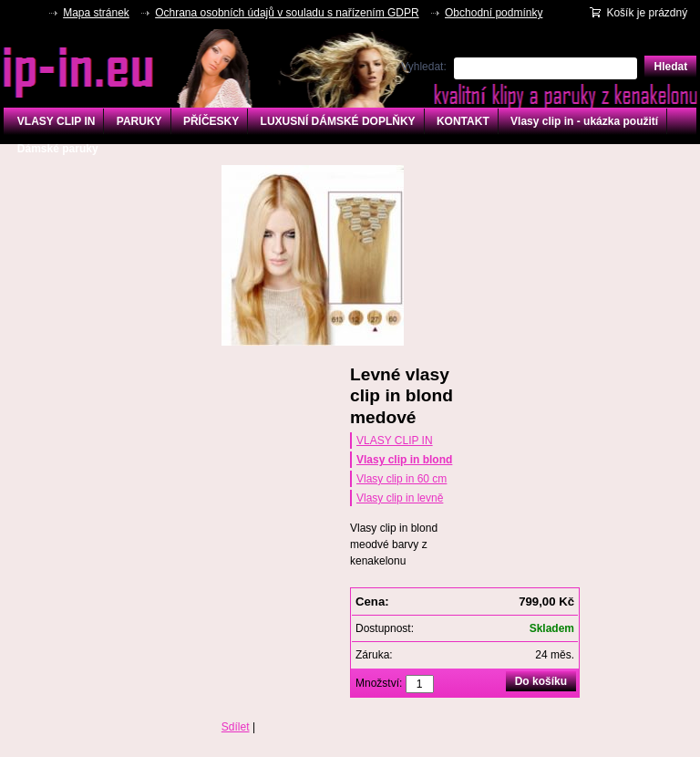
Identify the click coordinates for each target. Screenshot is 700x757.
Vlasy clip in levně (400, 498)
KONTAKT (463, 121)
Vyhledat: (424, 67)
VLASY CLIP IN (57, 121)
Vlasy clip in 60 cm (401, 479)
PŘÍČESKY (211, 121)
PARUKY (139, 121)
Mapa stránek (96, 13)
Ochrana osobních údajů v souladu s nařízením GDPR (287, 13)
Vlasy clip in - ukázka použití (584, 121)
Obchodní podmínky (494, 13)
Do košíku (541, 681)
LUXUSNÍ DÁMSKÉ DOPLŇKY (338, 121)
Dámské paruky (58, 149)
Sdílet (236, 727)
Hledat (670, 67)
